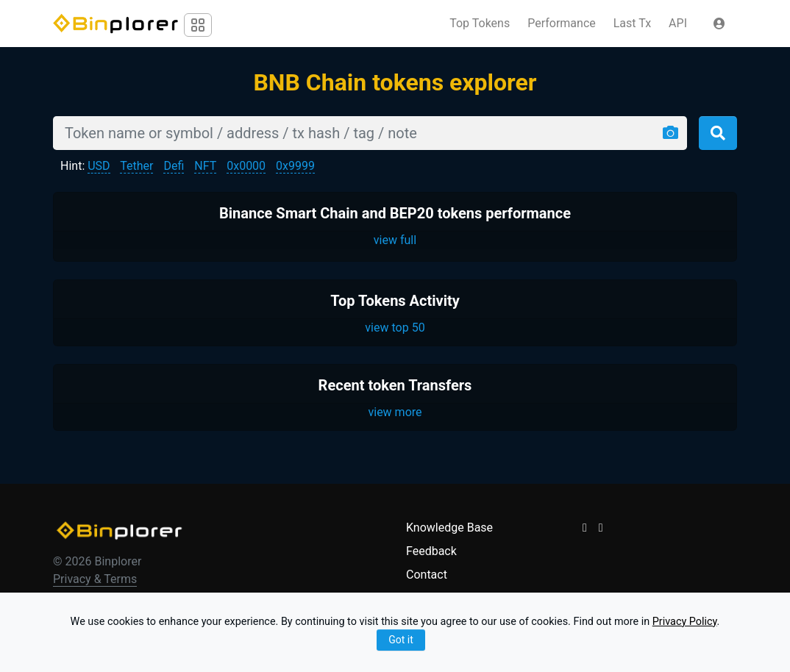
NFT (205, 166)
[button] (719, 24)
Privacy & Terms (95, 579)
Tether (136, 166)
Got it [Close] (401, 640)
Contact (427, 575)
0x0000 (246, 166)
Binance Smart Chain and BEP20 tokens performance (395, 213)
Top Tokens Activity (395, 301)
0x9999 (295, 166)
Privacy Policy (685, 622)
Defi (174, 166)
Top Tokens (480, 24)
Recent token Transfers (395, 385)
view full (395, 240)
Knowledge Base (449, 528)
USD (99, 166)
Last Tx (632, 24)
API (678, 24)
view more (395, 412)
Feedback (431, 551)
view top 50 (395, 328)
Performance (562, 24)
